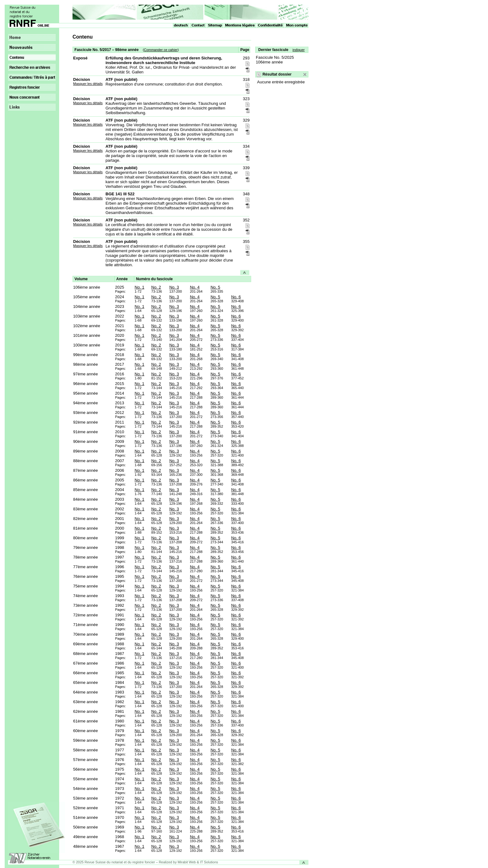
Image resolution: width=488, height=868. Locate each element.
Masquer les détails (88, 84)
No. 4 (195, 287)
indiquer (299, 50)
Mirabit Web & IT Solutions (198, 862)
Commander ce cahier (161, 50)
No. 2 (156, 287)
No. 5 (215, 287)
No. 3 (174, 287)
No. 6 (236, 297)
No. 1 (140, 287)
